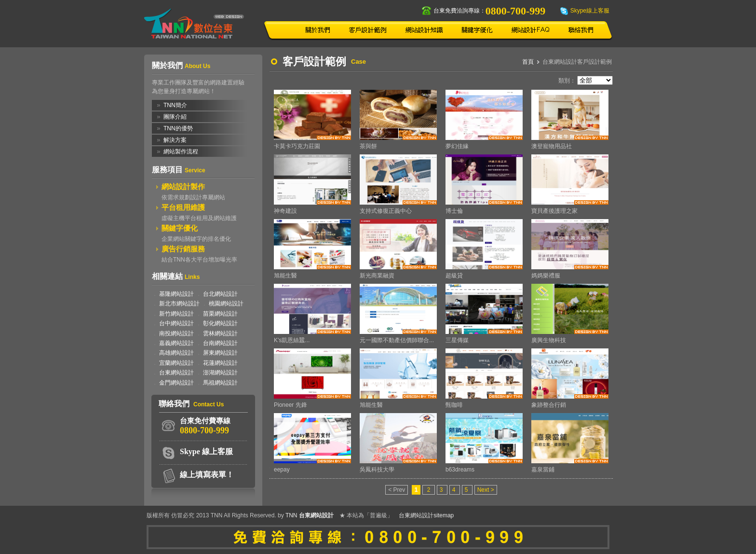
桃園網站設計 (226, 304)
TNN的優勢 (178, 128)
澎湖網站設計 (220, 373)
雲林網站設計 (220, 333)
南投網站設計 (176, 333)
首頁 (528, 62)
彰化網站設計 (220, 323)
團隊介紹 (175, 117)
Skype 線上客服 (206, 451)
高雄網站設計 (176, 353)
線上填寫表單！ (207, 475)
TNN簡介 (175, 105)
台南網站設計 (220, 343)
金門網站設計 (176, 383)
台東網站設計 (176, 373)
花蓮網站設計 (220, 363)
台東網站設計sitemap (426, 515)
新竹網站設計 (176, 314)
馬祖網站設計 (220, 383)
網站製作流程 (181, 152)
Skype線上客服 (590, 11)
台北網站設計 (220, 294)
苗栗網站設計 (220, 314)
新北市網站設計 (179, 304)
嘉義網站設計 (176, 343)
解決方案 (175, 140)
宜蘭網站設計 (176, 363)
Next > (486, 490)
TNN (291, 515)
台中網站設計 (176, 323)
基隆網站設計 (176, 294)
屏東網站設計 (220, 353)
